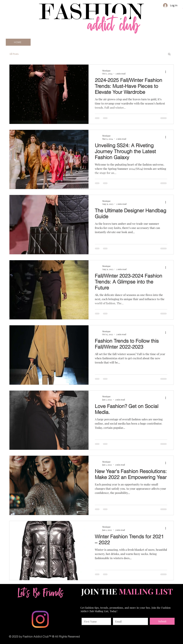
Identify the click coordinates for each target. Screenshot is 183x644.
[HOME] (18, 42)
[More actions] (167, 72)
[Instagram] (40, 619)
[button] (169, 54)
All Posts (14, 54)
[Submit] (162, 621)
